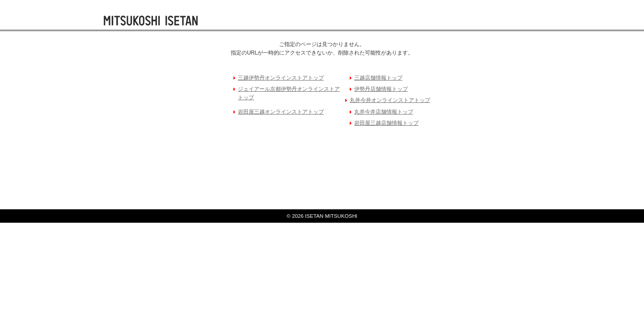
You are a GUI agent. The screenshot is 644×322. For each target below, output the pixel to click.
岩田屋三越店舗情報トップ (386, 123)
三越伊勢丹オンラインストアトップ (281, 78)
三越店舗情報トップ (378, 78)
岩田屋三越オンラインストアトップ (281, 112)
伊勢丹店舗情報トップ (381, 89)
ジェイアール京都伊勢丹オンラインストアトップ (289, 93)
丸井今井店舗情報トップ (384, 112)
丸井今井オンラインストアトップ (390, 100)
